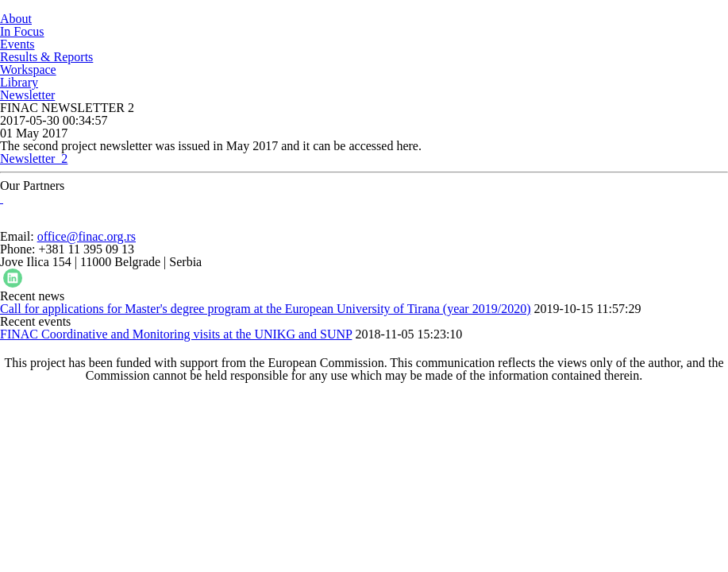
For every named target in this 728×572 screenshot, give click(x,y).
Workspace (28, 70)
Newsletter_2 (34, 158)
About (16, 19)
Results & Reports (46, 57)
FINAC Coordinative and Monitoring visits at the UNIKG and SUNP (176, 334)
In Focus (22, 31)
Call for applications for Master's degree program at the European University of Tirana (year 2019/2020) (265, 309)
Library (19, 82)
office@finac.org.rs (87, 236)
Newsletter (27, 95)
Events (17, 44)
